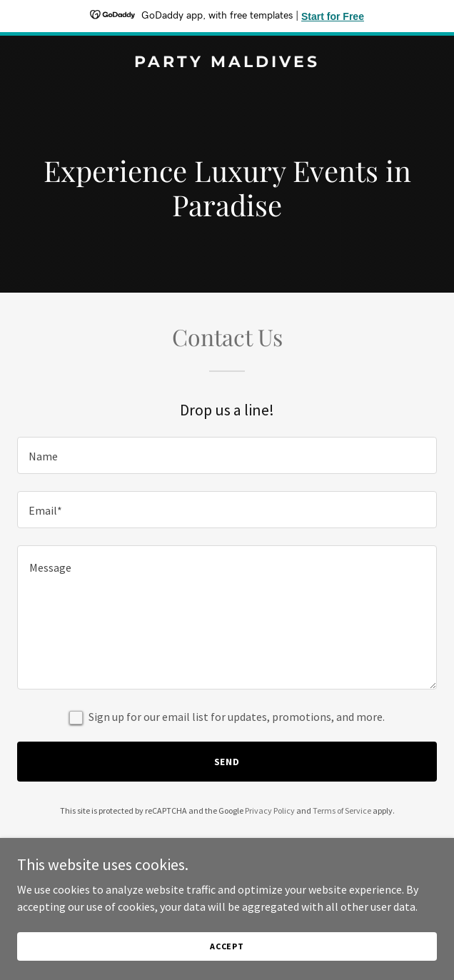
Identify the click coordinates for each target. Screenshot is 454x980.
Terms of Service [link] (342, 810)
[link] (227, 63)
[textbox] (227, 455)
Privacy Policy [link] (270, 810)
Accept (227, 946)
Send (227, 762)
